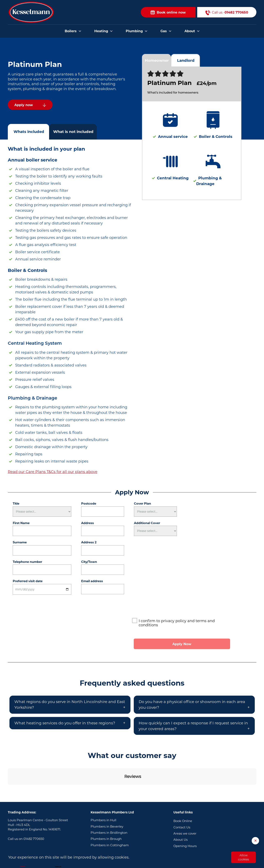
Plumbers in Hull (103, 793)
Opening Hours (185, 819)
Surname (20, 542)
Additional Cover (147, 523)
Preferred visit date (28, 581)
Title (16, 504)
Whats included (29, 132)
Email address (92, 581)
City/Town (89, 562)
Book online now (168, 12)
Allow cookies (244, 857)
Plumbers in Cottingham (110, 818)
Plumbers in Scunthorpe (109, 830)
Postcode (89, 504)
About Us (180, 813)
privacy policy (174, 621)
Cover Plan (142, 504)
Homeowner (157, 60)
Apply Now (182, 644)
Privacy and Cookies (189, 831)
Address (88, 523)
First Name (21, 523)
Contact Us (182, 800)
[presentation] (163, 608)
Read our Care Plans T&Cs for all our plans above (53, 472)
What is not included (73, 132)
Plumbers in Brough (106, 812)
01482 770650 (34, 812)
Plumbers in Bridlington (109, 806)
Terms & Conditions (188, 825)
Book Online (183, 794)
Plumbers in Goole (105, 824)
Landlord (186, 60)
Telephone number (27, 562)
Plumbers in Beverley (107, 799)
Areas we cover (185, 806)
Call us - (227, 12)
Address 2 (89, 542)
